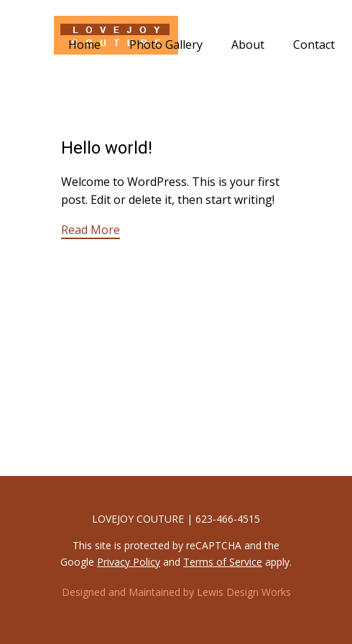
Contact (314, 45)
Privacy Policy (129, 562)
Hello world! (107, 148)
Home (84, 45)
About (248, 45)
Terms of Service (223, 562)
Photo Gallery (166, 45)
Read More (91, 230)
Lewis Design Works (244, 592)
